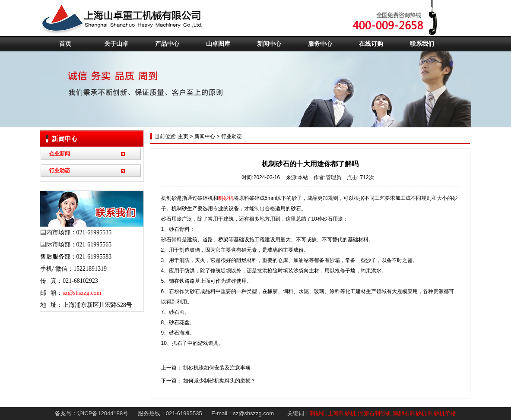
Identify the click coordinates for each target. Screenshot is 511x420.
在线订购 (371, 44)
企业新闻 (60, 154)
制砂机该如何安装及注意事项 (217, 368)
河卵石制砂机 (375, 413)
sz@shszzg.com (82, 293)
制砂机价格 (442, 413)
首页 (65, 44)
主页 (182, 136)
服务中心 (320, 44)
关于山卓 (116, 44)
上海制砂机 (342, 413)
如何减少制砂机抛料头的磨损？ (219, 381)
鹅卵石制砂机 (410, 413)
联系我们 (422, 44)
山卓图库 (218, 44)
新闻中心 (269, 44)
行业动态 (60, 171)
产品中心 (167, 44)
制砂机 (226, 198)
